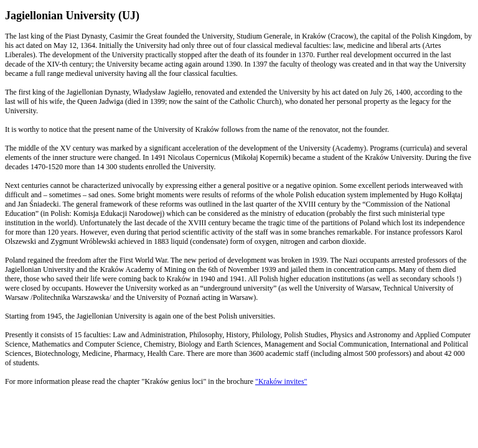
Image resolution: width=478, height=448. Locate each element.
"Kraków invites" (281, 381)
